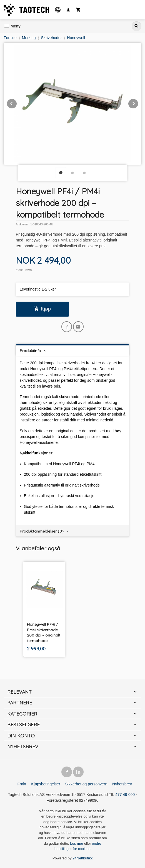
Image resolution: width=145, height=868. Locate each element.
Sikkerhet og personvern (86, 784)
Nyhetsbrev (122, 784)
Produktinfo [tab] (30, 351)
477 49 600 (125, 795)
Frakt (22, 784)
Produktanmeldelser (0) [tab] (42, 531)
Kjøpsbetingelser (46, 784)
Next (138, 103)
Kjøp (42, 309)
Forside (10, 38)
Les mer (77, 843)
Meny (12, 26)
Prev (17, 103)
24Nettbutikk (82, 858)
